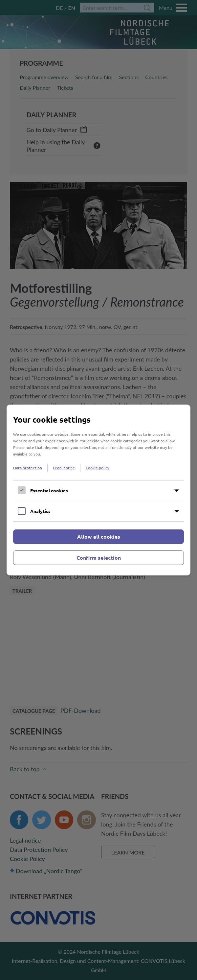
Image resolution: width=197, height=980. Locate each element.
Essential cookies (49, 490)
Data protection (28, 468)
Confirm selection (99, 558)
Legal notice (64, 468)
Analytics (40, 511)
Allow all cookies (99, 537)
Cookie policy (98, 468)
